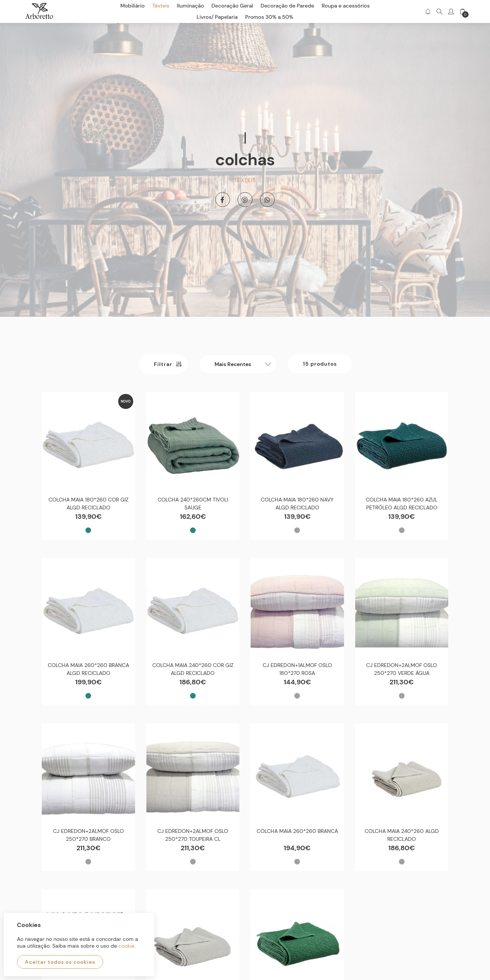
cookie (126, 946)
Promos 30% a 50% (269, 17)
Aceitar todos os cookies (60, 962)
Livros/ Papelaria (217, 17)
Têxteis (245, 180)
